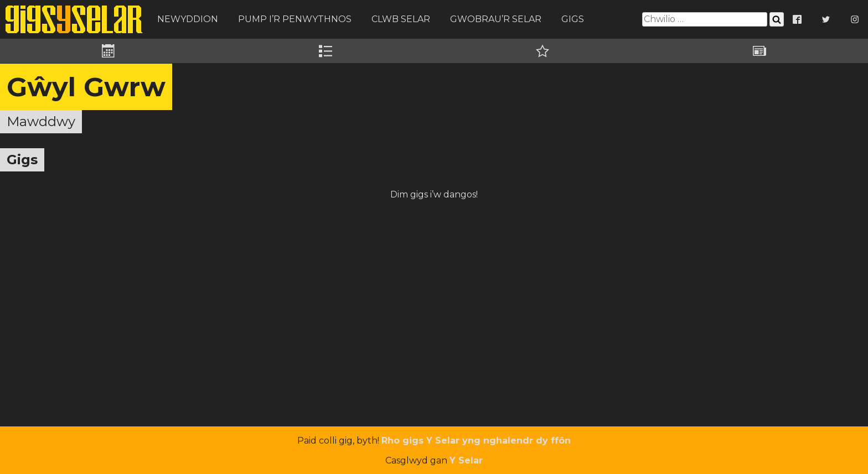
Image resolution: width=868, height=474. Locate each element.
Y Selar (466, 460)
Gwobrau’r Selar (496, 19)
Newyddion (188, 19)
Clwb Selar (401, 19)
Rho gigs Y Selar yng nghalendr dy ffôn (476, 441)
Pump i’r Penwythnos (295, 19)
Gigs (573, 19)
